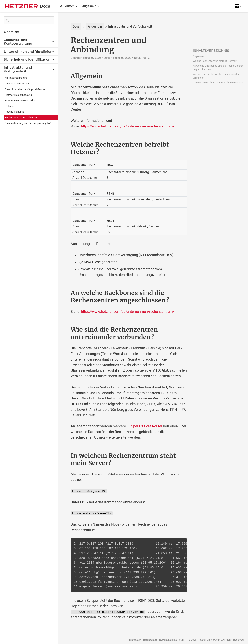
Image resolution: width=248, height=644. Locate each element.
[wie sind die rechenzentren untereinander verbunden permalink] (63, 330)
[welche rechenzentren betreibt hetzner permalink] (63, 145)
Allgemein (95, 26)
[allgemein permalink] (63, 76)
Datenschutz (150, 640)
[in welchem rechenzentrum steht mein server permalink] (63, 456)
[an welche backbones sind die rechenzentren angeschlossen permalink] (63, 293)
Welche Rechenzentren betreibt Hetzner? (215, 61)
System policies (168, 640)
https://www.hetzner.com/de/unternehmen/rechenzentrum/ (128, 126)
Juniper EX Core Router (145, 426)
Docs (76, 26)
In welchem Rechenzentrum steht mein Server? (219, 82)
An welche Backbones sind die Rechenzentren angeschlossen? (218, 68)
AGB (181, 640)
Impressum (135, 640)
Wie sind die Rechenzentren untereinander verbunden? (216, 76)
